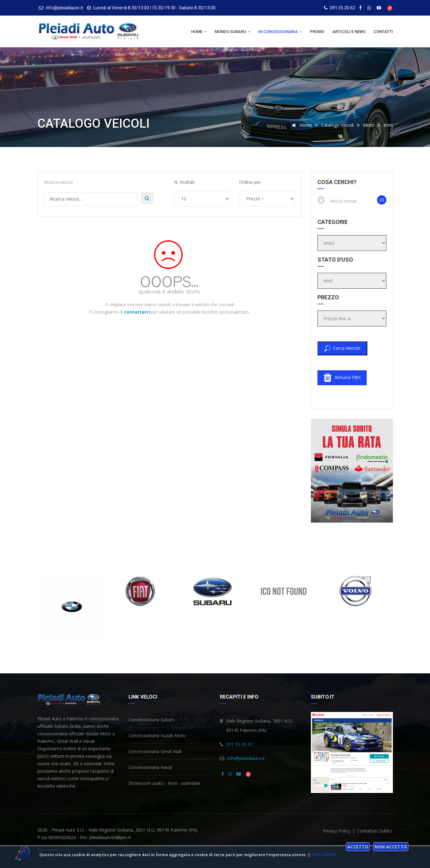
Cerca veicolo (342, 348)
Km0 (388, 125)
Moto (369, 125)
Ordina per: (250, 182)
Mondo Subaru (232, 32)
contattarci (137, 312)
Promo (317, 32)
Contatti (383, 32)
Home (199, 32)
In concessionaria (280, 32)
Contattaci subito (374, 831)
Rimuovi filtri (342, 378)
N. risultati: (185, 182)
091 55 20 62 (343, 8)
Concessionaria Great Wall (155, 751)
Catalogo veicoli (337, 125)
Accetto (358, 847)
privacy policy (337, 831)
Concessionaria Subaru (152, 720)
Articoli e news (349, 32)
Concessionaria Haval (150, 767)
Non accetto (391, 847)
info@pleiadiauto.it (246, 758)
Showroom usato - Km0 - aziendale (164, 783)
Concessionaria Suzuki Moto (157, 735)
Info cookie (324, 855)
